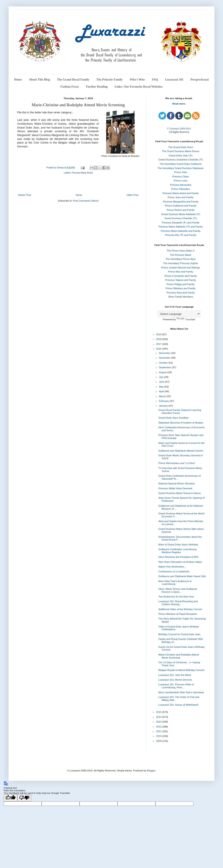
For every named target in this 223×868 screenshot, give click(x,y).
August (163, 372)
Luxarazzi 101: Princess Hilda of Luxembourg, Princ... (176, 686)
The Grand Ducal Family (73, 80)
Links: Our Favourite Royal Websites (139, 87)
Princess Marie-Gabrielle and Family (181, 231)
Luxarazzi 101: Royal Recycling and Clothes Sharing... (178, 603)
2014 (159, 717)
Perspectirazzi (200, 80)
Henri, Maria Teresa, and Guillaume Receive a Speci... (178, 590)
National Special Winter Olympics (177, 483)
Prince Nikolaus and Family (181, 288)
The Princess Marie (181, 255)
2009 (159, 741)
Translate (186, 319)
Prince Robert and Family (181, 210)
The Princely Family (110, 80)
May (162, 387)
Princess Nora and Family (181, 293)
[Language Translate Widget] (179, 314)
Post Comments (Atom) (86, 201)
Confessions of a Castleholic (174, 572)
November (165, 358)
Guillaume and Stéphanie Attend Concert (181, 451)
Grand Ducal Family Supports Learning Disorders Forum (180, 412)
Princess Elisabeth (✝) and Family (181, 223)
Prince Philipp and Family (181, 284)
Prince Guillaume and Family (181, 206)
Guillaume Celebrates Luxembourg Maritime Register (178, 551)
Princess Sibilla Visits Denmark (175, 488)
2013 (159, 722)
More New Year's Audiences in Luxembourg (175, 583)
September (165, 367)
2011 (159, 731)
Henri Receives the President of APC (179, 557)
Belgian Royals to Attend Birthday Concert (181, 670)
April (162, 391)
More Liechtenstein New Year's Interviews (181, 692)
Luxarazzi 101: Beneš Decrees (175, 680)
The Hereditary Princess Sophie (181, 263)
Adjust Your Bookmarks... (172, 567)
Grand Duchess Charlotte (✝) (181, 218)
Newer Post (25, 195)
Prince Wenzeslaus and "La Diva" (177, 463)
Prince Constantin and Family (181, 276)
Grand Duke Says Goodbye (174, 418)
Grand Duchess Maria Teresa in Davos (180, 493)
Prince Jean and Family (181, 197)
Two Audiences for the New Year (176, 597)
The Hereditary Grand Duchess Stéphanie (181, 168)
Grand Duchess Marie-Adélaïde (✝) (181, 214)
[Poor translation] (24, 798)
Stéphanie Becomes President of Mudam (181, 423)
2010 (159, 736)
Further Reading (97, 87)
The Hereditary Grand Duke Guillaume (181, 164)
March (163, 396)
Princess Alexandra (181, 185)
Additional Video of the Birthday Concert (180, 609)
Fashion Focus (70, 87)
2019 (159, 334)
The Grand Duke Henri (181, 147)
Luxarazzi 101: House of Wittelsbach (179, 705)
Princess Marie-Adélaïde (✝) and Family (181, 227)
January (164, 406)
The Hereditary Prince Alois (181, 259)
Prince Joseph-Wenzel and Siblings (181, 268)
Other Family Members (181, 297)
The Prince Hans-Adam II (181, 251)
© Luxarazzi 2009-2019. (179, 129)
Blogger (151, 771)
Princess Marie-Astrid (82, 173)
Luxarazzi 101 (174, 80)
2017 (159, 344)
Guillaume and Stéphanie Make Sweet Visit (182, 576)
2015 (159, 712)
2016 (159, 349)
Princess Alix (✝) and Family (180, 235)
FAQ (155, 80)
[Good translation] (11, 798)
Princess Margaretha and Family (181, 202)
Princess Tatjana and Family (181, 280)
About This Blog (39, 80)
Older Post (133, 195)
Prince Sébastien (181, 189)
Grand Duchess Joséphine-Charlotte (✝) (181, 160)
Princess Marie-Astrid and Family (181, 193)
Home (18, 80)
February (164, 401)
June (162, 382)
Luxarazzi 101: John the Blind (175, 675)
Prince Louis (181, 181)
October (164, 363)
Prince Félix (181, 172)
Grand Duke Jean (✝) (181, 156)
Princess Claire (181, 177)
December (165, 353)
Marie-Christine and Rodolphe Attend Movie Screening (179, 656)
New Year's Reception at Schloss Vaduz (180, 562)
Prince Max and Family (181, 272)
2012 (159, 727)
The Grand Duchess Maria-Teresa (181, 151)
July (162, 377)
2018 (159, 339)
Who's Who (137, 80)
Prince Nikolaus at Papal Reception (178, 614)
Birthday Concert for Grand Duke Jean (179, 634)
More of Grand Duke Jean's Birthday (178, 545)
